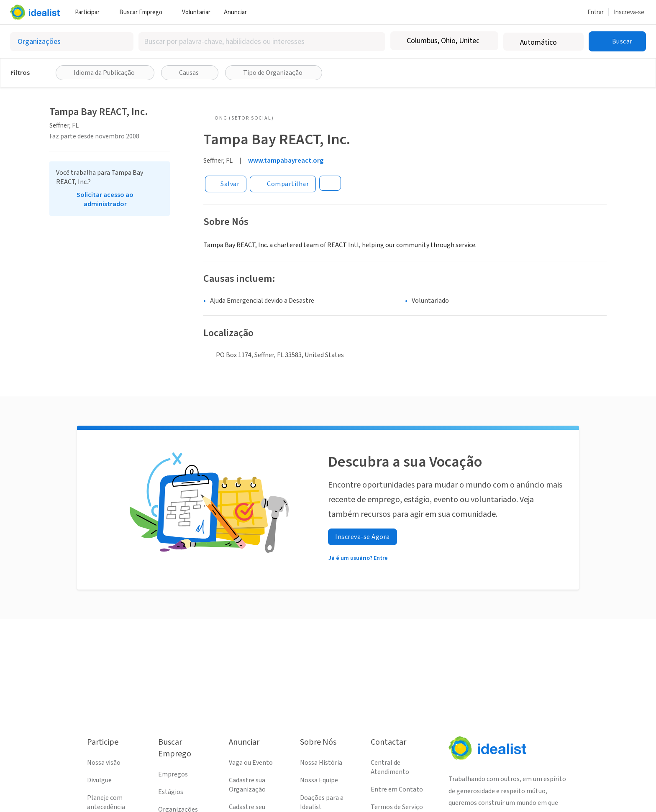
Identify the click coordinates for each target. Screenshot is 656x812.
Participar (90, 12)
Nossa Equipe (319, 780)
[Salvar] (226, 184)
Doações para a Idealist (322, 802)
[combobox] (262, 42)
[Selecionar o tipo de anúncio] (72, 42)
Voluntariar (196, 12)
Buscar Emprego (144, 12)
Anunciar (238, 12)
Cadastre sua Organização (247, 785)
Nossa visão (104, 763)
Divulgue (99, 780)
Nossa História (321, 763)
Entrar (596, 12)
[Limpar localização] (487, 41)
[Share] (283, 184)
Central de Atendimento (390, 767)
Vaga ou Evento (251, 763)
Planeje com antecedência (106, 802)
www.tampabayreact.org (286, 161)
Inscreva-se (629, 12)
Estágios (171, 792)
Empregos (173, 774)
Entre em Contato (397, 789)
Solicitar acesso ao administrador (105, 199)
